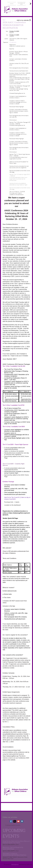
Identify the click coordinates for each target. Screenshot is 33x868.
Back (4, 20)
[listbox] (24, 20)
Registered (6, 42)
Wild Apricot (15, 865)
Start (7, 31)
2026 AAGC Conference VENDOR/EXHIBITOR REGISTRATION (14, 854)
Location (6, 39)
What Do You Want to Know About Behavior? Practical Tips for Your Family (16, 842)
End (7, 35)
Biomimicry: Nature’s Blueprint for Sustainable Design (13, 848)
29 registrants (13, 42)
